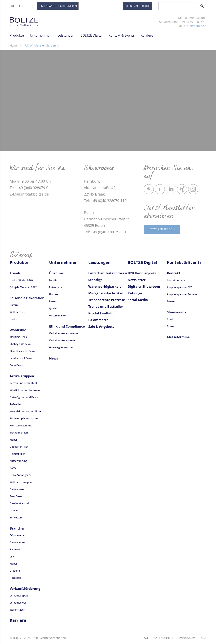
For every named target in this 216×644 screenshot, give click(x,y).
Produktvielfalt (101, 313)
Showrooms (176, 312)
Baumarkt (16, 549)
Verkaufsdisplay (19, 596)
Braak (170, 319)
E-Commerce (17, 535)
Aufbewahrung (18, 461)
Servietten (16, 518)
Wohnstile (18, 330)
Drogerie (15, 571)
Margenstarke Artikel (105, 293)
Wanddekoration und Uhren (26, 411)
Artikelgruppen (22, 376)
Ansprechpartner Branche (182, 294)
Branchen (18, 528)
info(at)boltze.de (35, 194)
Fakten (53, 301)
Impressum (187, 638)
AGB (203, 638)
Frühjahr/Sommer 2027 (23, 287)
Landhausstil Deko (21, 358)
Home (14, 45)
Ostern (14, 305)
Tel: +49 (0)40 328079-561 (105, 232)
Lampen (14, 510)
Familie (53, 280)
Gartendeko (17, 489)
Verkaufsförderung (25, 589)
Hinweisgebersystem (61, 347)
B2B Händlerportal (143, 273)
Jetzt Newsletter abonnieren (58, 6)
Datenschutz (163, 638)
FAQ (145, 638)
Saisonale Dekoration (27, 298)
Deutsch (19, 6)
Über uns (56, 273)
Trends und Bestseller (106, 307)
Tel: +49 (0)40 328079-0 (29, 188)
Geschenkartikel (19, 503)
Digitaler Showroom (144, 287)
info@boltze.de (196, 26)
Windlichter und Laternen (25, 390)
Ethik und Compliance (67, 326)
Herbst (14, 319)
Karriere (147, 35)
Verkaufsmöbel (18, 603)
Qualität (54, 308)
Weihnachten (18, 312)
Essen (170, 326)
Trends (15, 273)
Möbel (13, 440)
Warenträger (17, 610)
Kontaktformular (177, 280)
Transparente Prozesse (107, 300)
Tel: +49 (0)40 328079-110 (105, 201)
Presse (171, 301)
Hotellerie (15, 578)
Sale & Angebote (101, 327)
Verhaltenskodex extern (63, 340)
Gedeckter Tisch (19, 447)
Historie (54, 294)
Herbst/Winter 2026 (21, 280)
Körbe (13, 468)
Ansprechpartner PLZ (179, 287)
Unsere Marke (57, 316)
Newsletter (137, 280)
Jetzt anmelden (162, 229)
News (54, 358)
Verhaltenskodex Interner (64, 333)
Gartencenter (18, 542)
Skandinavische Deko (22, 351)
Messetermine (178, 337)
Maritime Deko (18, 337)
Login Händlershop (137, 6)
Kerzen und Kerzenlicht (23, 383)
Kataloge (135, 293)
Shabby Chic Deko (20, 344)
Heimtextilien (18, 454)
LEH (12, 557)
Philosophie (56, 287)
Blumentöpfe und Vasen (24, 418)
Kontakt (174, 273)
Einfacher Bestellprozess (108, 273)
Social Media (138, 300)
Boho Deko (16, 365)
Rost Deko (16, 496)
